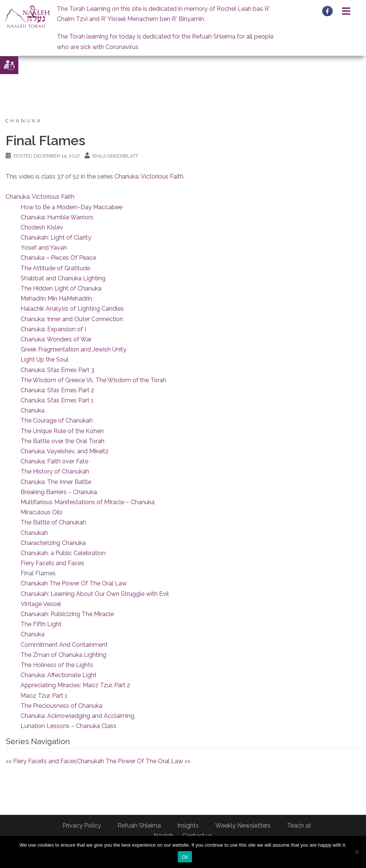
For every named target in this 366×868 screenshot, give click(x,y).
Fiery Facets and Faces (52, 563)
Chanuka (24, 121)
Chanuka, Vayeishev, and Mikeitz (65, 451)
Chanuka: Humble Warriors (57, 217)
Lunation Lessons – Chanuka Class (68, 726)
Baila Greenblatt (115, 156)
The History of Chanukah (55, 471)
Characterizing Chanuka (53, 543)
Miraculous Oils (42, 512)
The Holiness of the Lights (57, 665)
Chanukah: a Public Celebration (63, 553)
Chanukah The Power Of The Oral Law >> (134, 761)
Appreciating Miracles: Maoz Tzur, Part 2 (75, 685)
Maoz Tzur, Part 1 (44, 696)
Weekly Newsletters (243, 826)
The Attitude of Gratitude (55, 268)
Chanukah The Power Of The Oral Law (74, 583)
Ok (185, 857)
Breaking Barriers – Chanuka (59, 492)
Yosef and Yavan (44, 248)
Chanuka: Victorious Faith (149, 176)
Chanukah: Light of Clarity (56, 237)
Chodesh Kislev (42, 227)
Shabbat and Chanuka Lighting (63, 278)
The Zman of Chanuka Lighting (63, 655)
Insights (188, 826)
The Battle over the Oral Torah (62, 441)
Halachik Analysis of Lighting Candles (72, 309)
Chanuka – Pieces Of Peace (58, 258)
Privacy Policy (82, 826)
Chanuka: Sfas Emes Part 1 (57, 400)
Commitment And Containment (64, 645)
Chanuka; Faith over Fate (54, 461)
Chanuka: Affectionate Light (59, 675)
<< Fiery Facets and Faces (41, 761)
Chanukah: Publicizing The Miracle (67, 614)
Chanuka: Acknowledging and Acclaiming (77, 716)
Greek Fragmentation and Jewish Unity (74, 349)
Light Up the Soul (45, 360)
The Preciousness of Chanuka (61, 706)
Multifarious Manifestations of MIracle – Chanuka (88, 502)
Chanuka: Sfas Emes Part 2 (57, 390)
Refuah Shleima (139, 826)
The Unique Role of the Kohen (62, 431)
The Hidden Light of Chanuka (61, 288)
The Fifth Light (41, 624)
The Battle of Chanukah (53, 522)
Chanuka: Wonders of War (56, 339)
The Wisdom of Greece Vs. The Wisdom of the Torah (93, 380)
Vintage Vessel (41, 604)
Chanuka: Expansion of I (53, 329)
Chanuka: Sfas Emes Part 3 (57, 370)
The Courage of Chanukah (57, 421)
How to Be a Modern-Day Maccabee (71, 207)
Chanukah (34, 533)
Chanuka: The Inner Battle (56, 482)
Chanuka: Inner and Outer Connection (72, 319)
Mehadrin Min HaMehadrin (56, 299)
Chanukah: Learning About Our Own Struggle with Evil (95, 594)
